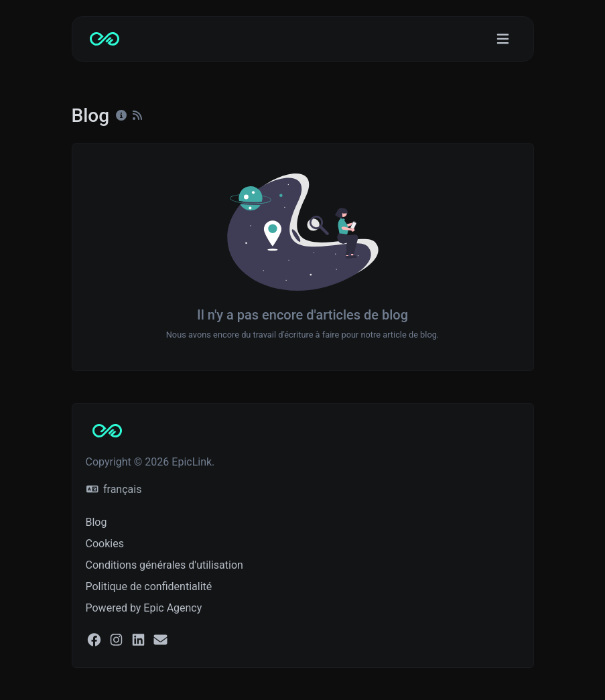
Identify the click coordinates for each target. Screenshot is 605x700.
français (114, 489)
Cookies (105, 544)
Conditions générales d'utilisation (164, 565)
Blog (96, 522)
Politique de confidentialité (149, 586)
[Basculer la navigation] (503, 39)
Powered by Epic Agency (144, 608)
